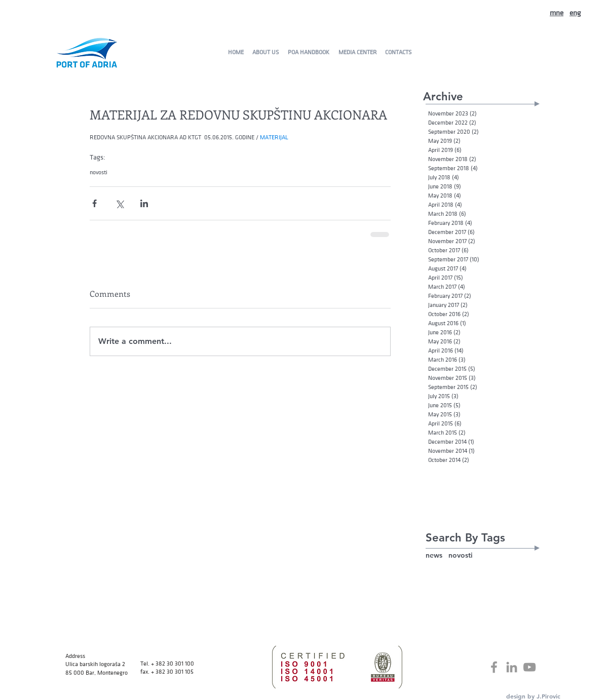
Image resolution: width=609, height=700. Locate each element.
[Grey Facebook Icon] (494, 667)
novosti (99, 172)
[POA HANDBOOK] (308, 52)
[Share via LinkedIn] (144, 203)
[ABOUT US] (265, 52)
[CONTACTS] (398, 52)
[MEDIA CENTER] (357, 52)
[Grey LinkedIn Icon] (512, 667)
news (434, 555)
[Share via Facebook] (94, 203)
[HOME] (236, 52)
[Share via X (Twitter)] (119, 203)
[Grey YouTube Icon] (529, 667)
